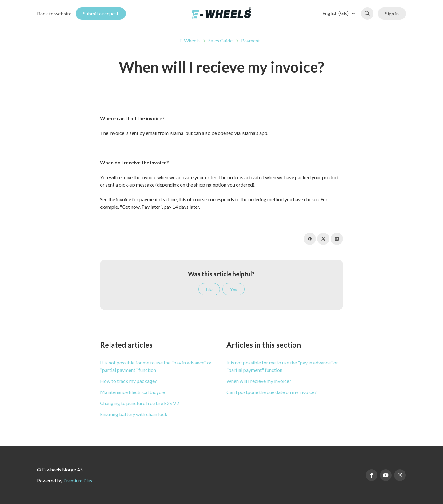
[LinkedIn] (337, 239)
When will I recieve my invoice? (259, 381)
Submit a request (101, 13)
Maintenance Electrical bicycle (132, 392)
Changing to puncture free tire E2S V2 (140, 403)
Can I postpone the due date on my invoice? (271, 392)
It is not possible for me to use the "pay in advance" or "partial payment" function (156, 366)
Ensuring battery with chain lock (134, 414)
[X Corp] (323, 239)
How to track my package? (128, 381)
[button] (340, 13)
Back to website (54, 13)
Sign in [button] (392, 13)
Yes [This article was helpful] (233, 289)
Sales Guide (220, 40)
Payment (251, 40)
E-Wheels (190, 40)
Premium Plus (78, 480)
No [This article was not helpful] (209, 289)
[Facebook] (310, 239)
